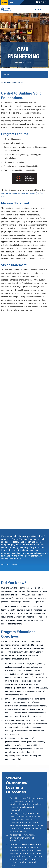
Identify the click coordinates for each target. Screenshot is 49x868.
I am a (37, 9)
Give (11, 2)
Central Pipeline (41, 2)
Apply (5, 2)
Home (3, 82)
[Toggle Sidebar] (24, 74)
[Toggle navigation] (46, 9)
